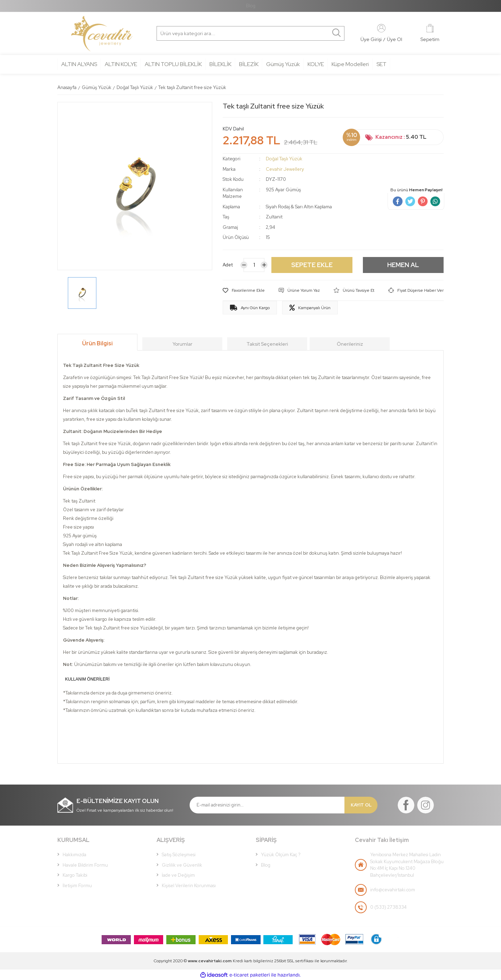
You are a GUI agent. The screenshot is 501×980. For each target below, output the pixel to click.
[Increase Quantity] (264, 265)
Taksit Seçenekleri (267, 344)
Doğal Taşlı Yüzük (284, 159)
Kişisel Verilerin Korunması (189, 886)
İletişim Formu (77, 886)
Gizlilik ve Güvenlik (182, 865)
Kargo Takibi (75, 875)
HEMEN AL (403, 265)
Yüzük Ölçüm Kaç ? (281, 855)
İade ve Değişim (178, 875)
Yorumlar (182, 344)
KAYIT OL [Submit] (361, 805)
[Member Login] (381, 28)
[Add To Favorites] (244, 290)
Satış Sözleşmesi (179, 855)
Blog (251, 6)
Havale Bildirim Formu (85, 865)
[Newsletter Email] (267, 805)
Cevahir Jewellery (285, 169)
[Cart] (430, 34)
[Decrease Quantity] (244, 265)
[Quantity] (254, 265)
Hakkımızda (74, 855)
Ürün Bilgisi (97, 343)
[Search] (190, 33)
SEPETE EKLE (312, 265)
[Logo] (102, 34)
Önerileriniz (350, 344)
